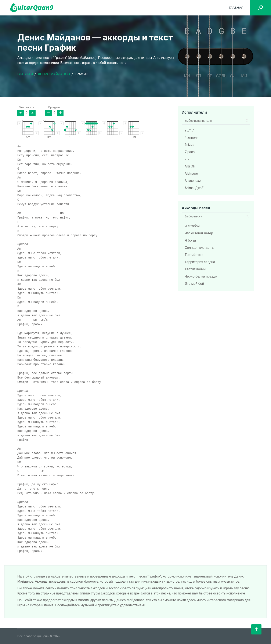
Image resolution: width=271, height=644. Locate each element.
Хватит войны (195, 269)
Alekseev (192, 174)
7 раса (190, 152)
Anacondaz (193, 181)
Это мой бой (194, 284)
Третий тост (194, 255)
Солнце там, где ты (199, 248)
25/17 (189, 130)
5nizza (189, 145)
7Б (187, 159)
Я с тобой (192, 226)
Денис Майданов (54, 74)
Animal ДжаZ (194, 188)
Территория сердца (200, 262)
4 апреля (192, 138)
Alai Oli (190, 166)
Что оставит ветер (199, 233)
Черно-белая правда (201, 276)
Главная (236, 8)
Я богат (190, 240)
